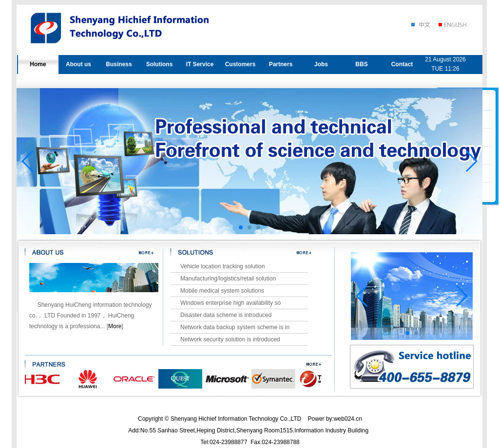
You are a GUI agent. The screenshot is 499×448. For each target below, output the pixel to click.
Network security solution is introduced (230, 339)
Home (38, 64)
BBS (361, 64)
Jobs (321, 64)
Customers (240, 64)
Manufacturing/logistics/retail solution (228, 279)
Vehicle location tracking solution (222, 266)
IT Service (200, 64)
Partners (281, 64)
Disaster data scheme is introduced (226, 315)
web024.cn (348, 419)
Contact (402, 64)
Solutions (160, 64)
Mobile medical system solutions (222, 291)
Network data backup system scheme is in (235, 327)
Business (119, 64)
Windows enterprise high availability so (230, 303)
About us (78, 64)
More (115, 326)
